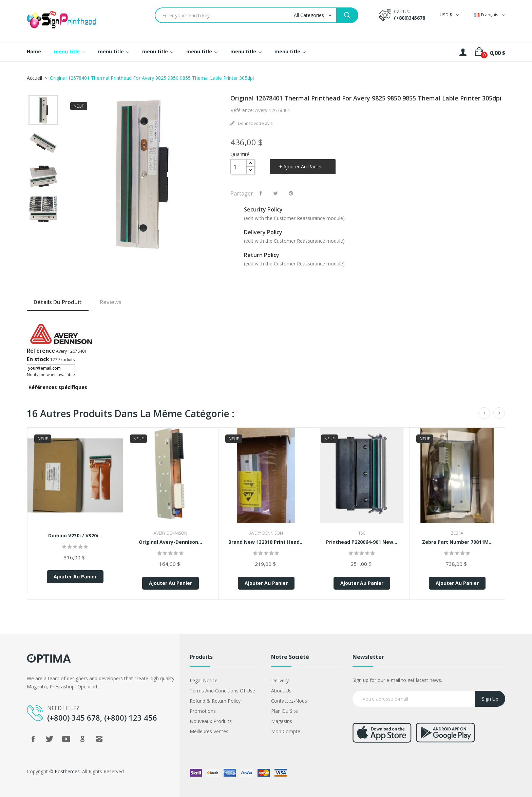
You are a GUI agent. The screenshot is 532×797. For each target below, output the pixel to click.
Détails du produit (58, 302)
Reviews (111, 302)
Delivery (280, 680)
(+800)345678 (410, 18)
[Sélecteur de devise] (449, 15)
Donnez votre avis (255, 123)
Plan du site (284, 711)
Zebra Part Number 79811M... (457, 542)
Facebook (33, 739)
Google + (83, 739)
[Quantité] (239, 167)
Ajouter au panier (303, 166)
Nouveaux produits (211, 721)
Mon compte (286, 731)
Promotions (203, 711)
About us (281, 691)
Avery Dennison (170, 533)
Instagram (99, 739)
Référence (41, 351)
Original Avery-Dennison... (170, 542)
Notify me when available (51, 375)
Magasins (282, 721)
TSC (362, 533)
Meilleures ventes (209, 731)
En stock (38, 359)
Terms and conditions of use (222, 691)
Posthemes (67, 771)
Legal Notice (204, 680)
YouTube (66, 739)
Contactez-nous (289, 701)
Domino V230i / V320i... (75, 535)
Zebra (457, 533)
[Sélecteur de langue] (490, 15)
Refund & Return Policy (215, 701)
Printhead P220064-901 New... (362, 542)
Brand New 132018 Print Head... (266, 542)
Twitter (50, 739)
